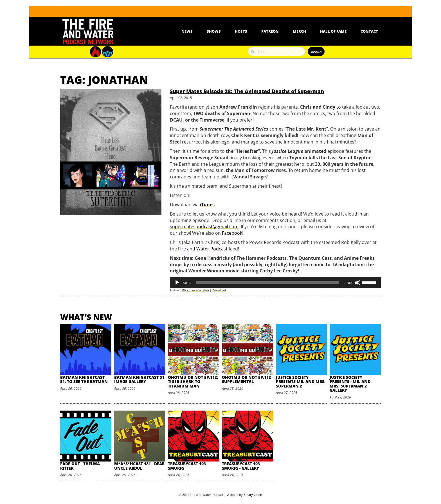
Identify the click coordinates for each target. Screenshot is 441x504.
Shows (214, 31)
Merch (299, 31)
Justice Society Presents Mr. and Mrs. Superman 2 (301, 382)
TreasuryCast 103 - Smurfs (188, 466)
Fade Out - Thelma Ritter (80, 466)
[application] (275, 283)
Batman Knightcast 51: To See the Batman (84, 379)
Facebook (232, 233)
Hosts (241, 31)
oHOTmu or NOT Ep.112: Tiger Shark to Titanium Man (193, 382)
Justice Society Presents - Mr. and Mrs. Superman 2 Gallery (350, 384)
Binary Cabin (253, 495)
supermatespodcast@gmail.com (204, 227)
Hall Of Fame (333, 31)
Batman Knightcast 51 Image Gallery (139, 379)
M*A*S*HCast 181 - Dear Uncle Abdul (139, 466)
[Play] (177, 283)
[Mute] (358, 283)
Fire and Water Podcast (203, 249)
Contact (369, 31)
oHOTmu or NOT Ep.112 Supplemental (246, 379)
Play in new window (196, 290)
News (187, 31)
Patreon (270, 31)
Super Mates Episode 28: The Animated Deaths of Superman (247, 91)
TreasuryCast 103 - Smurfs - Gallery (242, 466)
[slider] (268, 283)
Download (219, 290)
